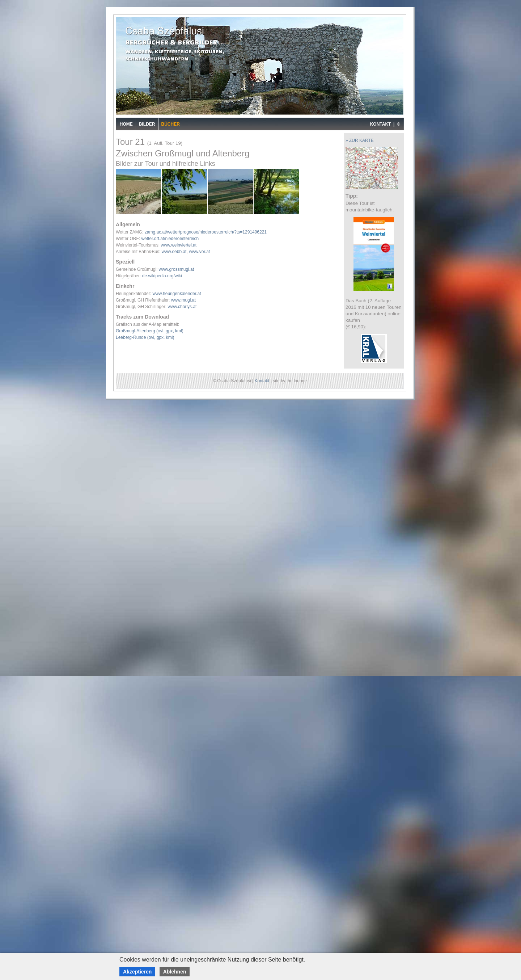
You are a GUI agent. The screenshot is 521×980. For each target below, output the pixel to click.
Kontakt (262, 381)
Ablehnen (175, 972)
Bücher (171, 124)
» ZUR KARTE (360, 140)
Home (126, 124)
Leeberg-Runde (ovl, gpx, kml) (145, 337)
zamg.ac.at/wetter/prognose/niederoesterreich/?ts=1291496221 (206, 232)
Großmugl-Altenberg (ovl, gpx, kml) (150, 331)
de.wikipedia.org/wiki (162, 276)
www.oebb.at (174, 252)
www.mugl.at (183, 300)
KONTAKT (381, 124)
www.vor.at (199, 252)
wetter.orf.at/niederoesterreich (170, 239)
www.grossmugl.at (176, 269)
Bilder (147, 124)
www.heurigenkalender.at (177, 294)
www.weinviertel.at (179, 245)
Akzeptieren (137, 972)
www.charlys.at (182, 307)
